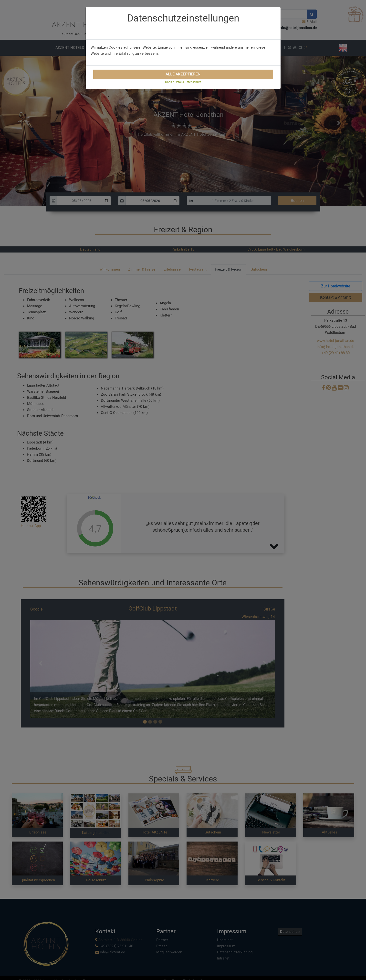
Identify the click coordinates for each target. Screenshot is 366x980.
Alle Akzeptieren (183, 74)
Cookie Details (174, 82)
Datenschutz (193, 82)
